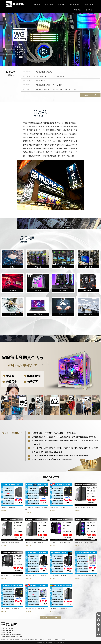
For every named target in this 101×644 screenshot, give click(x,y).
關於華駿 (37, 4)
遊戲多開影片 (75, 4)
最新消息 (61, 4)
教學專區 (89, 10)
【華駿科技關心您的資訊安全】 (44, 72)
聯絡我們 (64, 639)
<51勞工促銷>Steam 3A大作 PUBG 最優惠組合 (49, 76)
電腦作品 (89, 4)
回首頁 (3, 639)
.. (56, 643)
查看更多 (50, 618)
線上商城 (49, 4)
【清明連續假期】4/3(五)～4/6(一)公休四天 (48, 85)
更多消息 (90, 95)
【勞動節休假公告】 (41, 81)
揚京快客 (45, 643)
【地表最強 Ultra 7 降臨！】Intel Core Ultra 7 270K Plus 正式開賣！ (56, 89)
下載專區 (78, 10)
